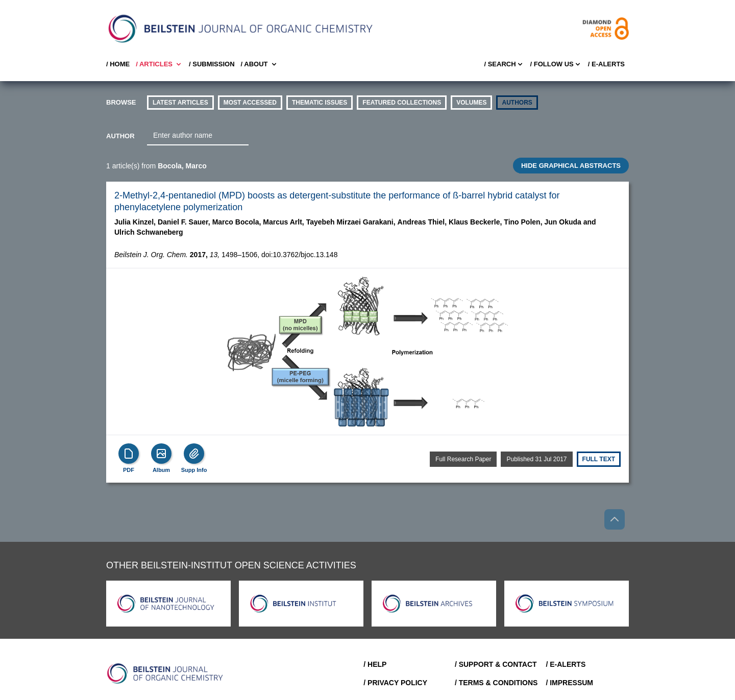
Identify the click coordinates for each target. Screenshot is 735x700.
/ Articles (159, 64)
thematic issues (320, 103)
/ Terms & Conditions (496, 683)
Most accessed (250, 103)
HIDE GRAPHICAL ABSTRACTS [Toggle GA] (571, 166)
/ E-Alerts (606, 64)
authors (517, 103)
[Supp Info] (194, 454)
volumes (471, 103)
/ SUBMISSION (212, 64)
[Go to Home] (165, 673)
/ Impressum (569, 683)
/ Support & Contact (496, 664)
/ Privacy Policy (395, 683)
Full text (599, 459)
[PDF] (129, 454)
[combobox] (198, 136)
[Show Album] (161, 454)
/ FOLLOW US (556, 64)
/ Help (375, 664)
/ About (260, 64)
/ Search (504, 64)
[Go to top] (615, 519)
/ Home (118, 64)
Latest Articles (180, 103)
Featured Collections (402, 103)
